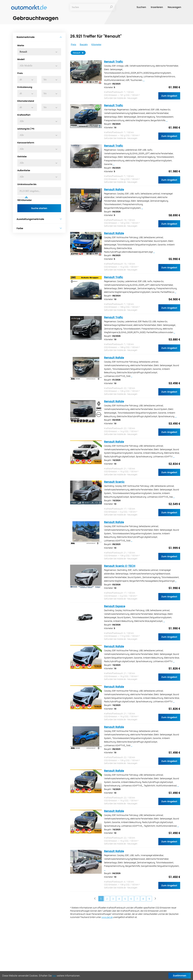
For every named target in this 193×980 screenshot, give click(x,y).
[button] (39, 52)
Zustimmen (180, 976)
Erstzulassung (25, 87)
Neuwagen (174, 8)
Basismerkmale (39, 37)
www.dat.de (107, 917)
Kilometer (25, 200)
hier (54, 976)
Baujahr (84, 45)
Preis (20, 73)
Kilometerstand (26, 101)
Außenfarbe (24, 170)
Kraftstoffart (24, 115)
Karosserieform (26, 143)
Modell (21, 59)
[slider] (26, 197)
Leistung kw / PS (26, 129)
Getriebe (22, 157)
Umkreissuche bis (27, 184)
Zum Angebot (169, 96)
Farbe (39, 229)
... (144, 80)
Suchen (141, 8)
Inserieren (157, 8)
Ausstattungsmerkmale (39, 219)
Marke (21, 45)
